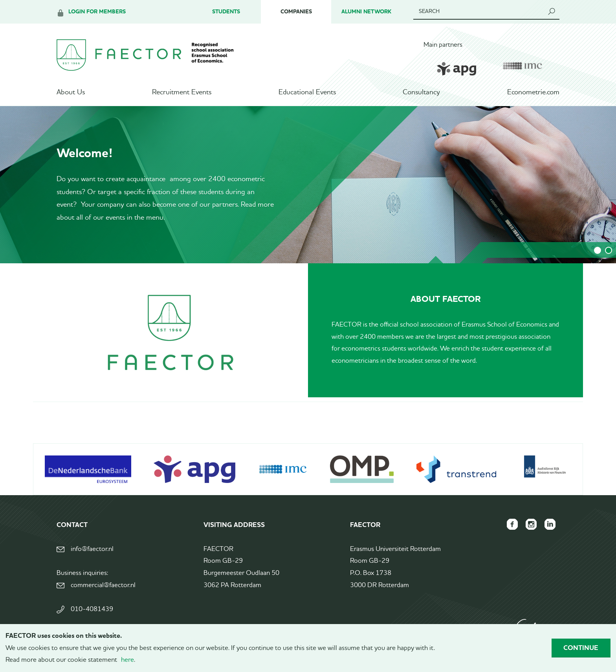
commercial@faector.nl (103, 585)
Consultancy (421, 92)
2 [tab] (609, 250)
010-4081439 (92, 609)
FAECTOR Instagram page (531, 524)
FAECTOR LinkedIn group (550, 524)
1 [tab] (598, 250)
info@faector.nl (92, 549)
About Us (71, 92)
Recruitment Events (182, 92)
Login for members (97, 12)
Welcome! (85, 153)
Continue (581, 648)
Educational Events (307, 92)
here (127, 660)
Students (226, 12)
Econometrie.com (533, 92)
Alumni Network (366, 12)
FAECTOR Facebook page (512, 524)
